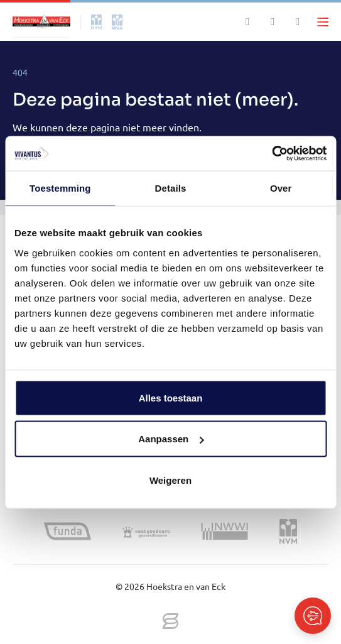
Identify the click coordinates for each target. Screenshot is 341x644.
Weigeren (170, 480)
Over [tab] (281, 188)
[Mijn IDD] (298, 22)
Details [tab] (171, 188)
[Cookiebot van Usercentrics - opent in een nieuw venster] (272, 153)
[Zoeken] (247, 22)
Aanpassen (171, 439)
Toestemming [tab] (60, 188)
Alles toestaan (171, 397)
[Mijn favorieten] (273, 22)
